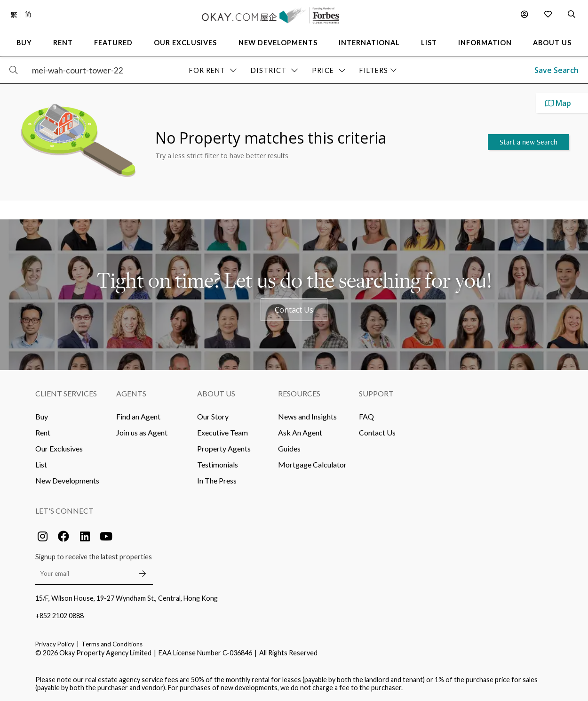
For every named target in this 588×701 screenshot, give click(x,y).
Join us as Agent (142, 432)
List (41, 464)
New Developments (67, 480)
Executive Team (222, 432)
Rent (43, 432)
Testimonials (218, 464)
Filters (378, 70)
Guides (289, 448)
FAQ (366, 416)
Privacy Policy (55, 644)
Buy (42, 416)
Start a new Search (528, 142)
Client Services (66, 393)
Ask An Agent (300, 432)
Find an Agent (138, 416)
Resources (299, 393)
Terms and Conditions (112, 644)
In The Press (217, 480)
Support (376, 393)
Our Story (213, 416)
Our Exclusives (59, 448)
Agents (131, 393)
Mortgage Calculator (312, 464)
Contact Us (294, 310)
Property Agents (224, 448)
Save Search (556, 70)
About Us (216, 393)
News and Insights (307, 416)
